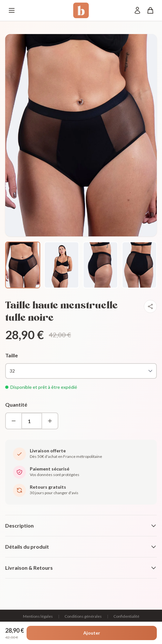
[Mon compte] (137, 10)
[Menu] (12, 10)
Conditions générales (83, 616)
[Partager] (150, 306)
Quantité (16, 405)
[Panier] (150, 10)
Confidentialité (126, 616)
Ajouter (92, 633)
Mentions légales (38, 616)
